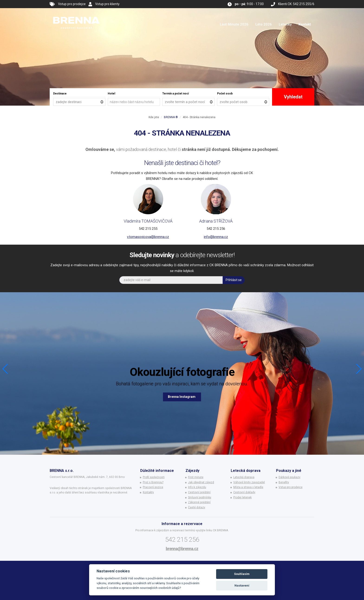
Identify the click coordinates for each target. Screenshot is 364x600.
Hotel (111, 94)
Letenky (285, 24)
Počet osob (225, 94)
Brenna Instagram (182, 397)
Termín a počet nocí (175, 94)
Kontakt (305, 24)
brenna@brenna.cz (182, 549)
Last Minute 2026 (234, 24)
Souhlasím (242, 574)
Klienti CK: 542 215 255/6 (296, 4)
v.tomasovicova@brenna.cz (148, 237)
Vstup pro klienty (107, 4)
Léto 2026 (264, 24)
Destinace (60, 94)
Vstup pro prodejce (72, 4)
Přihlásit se (234, 280)
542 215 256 (182, 540)
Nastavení (242, 585)
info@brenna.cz (216, 237)
